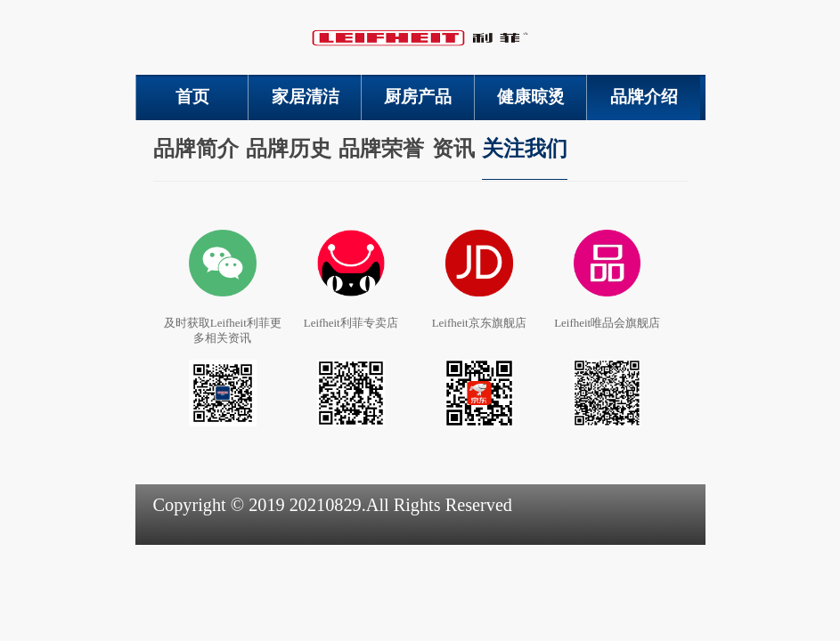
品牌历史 (289, 149)
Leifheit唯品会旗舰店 (607, 323)
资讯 (453, 149)
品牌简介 (196, 149)
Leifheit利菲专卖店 (351, 323)
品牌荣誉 (381, 149)
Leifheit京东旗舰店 (479, 323)
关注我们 (525, 149)
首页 (192, 97)
